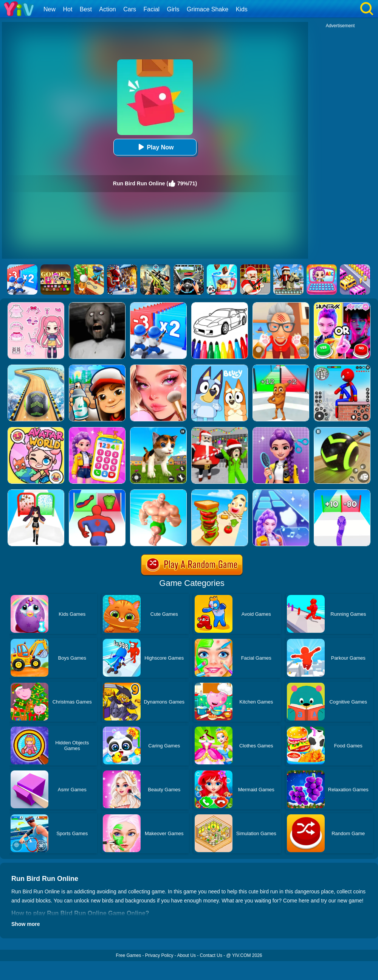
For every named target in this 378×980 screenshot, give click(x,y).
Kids (242, 9)
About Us (187, 955)
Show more (26, 924)
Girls (173, 9)
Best (86, 9)
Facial (151, 9)
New (50, 9)
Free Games (128, 955)
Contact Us (211, 955)
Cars (130, 9)
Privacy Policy (159, 955)
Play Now (155, 147)
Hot (67, 9)
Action (107, 9)
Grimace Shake (208, 9)
